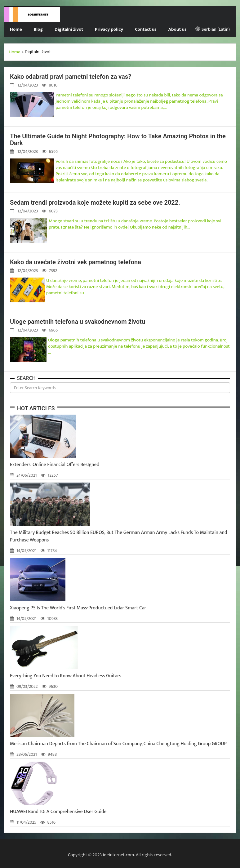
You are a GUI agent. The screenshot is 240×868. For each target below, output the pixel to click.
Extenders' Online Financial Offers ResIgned (55, 465)
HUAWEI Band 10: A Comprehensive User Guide (58, 812)
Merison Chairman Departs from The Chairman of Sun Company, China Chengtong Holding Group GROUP (118, 744)
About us (178, 29)
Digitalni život (69, 29)
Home (16, 29)
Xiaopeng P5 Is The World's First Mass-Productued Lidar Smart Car (78, 608)
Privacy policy (109, 29)
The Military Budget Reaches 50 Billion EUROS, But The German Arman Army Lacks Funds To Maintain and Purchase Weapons (119, 536)
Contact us (146, 29)
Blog (38, 29)
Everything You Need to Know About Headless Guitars (66, 676)
